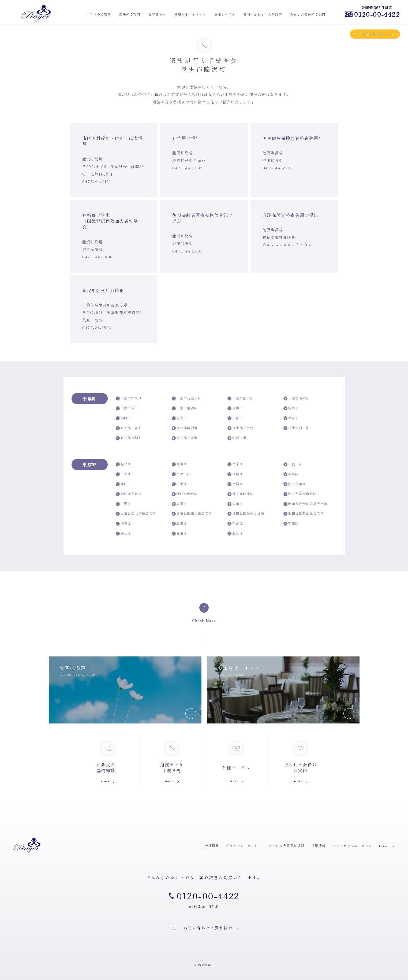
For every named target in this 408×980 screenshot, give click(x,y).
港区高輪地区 (241, 494)
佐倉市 (179, 418)
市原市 (235, 418)
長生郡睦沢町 (185, 428)
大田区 (235, 504)
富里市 (291, 408)
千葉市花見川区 (187, 398)
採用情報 (319, 846)
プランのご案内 (99, 14)
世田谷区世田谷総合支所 (306, 504)
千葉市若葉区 (297, 398)
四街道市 (237, 438)
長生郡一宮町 (129, 428)
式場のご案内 (130, 14)
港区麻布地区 (129, 494)
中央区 (123, 474)
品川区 (179, 523)
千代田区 (293, 464)
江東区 (179, 484)
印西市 (123, 418)
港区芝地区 (295, 484)
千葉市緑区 (127, 408)
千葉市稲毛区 (241, 398)
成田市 (235, 408)
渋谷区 (123, 523)
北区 (122, 484)
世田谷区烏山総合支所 (304, 513)
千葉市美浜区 (185, 408)
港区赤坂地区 (185, 494)
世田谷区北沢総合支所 (136, 513)
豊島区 (235, 533)
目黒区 (235, 484)
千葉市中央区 (129, 398)
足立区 (123, 464)
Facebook (387, 846)
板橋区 (235, 474)
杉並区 (291, 523)
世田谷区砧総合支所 (246, 513)
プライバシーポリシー (244, 846)
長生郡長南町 (185, 438)
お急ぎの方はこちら (375, 34)
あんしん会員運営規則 (287, 846)
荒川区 (179, 464)
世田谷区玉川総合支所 (192, 513)
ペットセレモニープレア (352, 846)
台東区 (179, 533)
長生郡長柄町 (129, 438)
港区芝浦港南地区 (300, 494)
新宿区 (235, 523)
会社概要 (212, 846)
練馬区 (179, 504)
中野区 (123, 504)
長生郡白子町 (297, 428)
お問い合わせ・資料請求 (201, 928)
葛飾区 (291, 474)
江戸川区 (181, 474)
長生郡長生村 (241, 428)
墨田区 (123, 533)
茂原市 (291, 418)
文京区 (235, 464)
